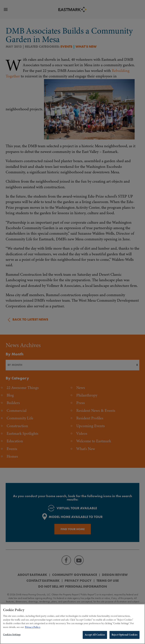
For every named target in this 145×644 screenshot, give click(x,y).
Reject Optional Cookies (125, 636)
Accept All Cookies (95, 636)
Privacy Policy (33, 628)
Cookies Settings (12, 636)
